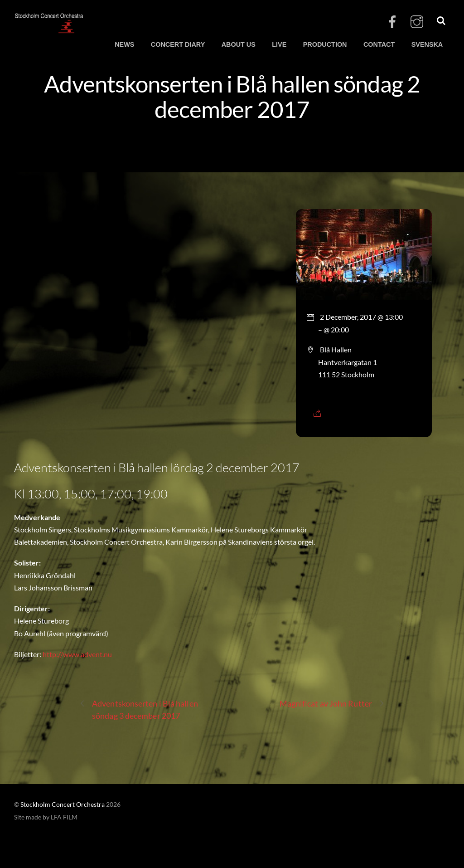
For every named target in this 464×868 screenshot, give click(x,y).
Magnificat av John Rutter (332, 704)
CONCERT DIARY (178, 44)
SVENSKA (427, 44)
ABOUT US (239, 44)
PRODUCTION (325, 44)
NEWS (124, 44)
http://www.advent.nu (77, 654)
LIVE (279, 44)
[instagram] (417, 22)
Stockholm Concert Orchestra (63, 805)
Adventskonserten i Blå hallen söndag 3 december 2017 (139, 709)
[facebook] (392, 22)
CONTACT (379, 44)
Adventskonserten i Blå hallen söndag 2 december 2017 (232, 96)
